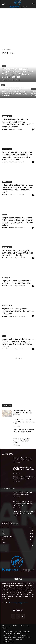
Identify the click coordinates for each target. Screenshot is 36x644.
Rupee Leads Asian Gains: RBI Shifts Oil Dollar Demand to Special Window (24, 422)
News (3, 85)
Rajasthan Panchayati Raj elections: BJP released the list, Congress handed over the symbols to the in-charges (18, 343)
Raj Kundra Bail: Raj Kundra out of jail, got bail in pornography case (17, 282)
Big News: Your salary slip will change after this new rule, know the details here (18, 311)
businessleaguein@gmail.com (18, 603)
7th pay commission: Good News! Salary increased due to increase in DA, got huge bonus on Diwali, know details (18, 221)
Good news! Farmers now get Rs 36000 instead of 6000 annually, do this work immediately (18, 253)
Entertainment (6, 278)
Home (4, 49)
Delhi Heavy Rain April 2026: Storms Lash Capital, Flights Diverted (22, 441)
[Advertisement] (18, 27)
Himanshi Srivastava (8, 129)
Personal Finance (7, 116)
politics (33, 89)
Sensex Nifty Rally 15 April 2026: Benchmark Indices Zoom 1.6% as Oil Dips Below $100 (23, 503)
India (4, 66)
